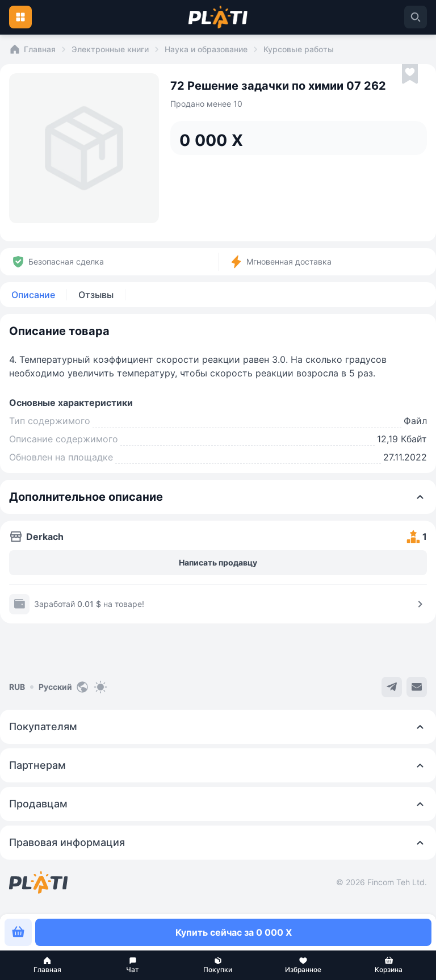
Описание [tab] (33, 295)
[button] (47, 965)
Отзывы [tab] (96, 295)
